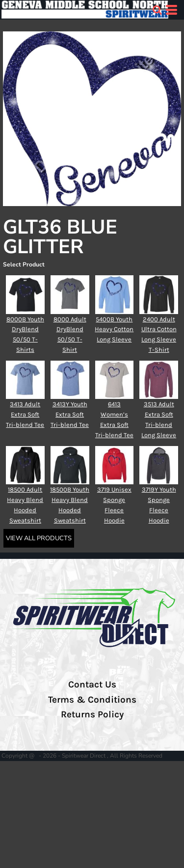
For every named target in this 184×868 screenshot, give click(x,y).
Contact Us (92, 684)
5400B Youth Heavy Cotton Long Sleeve (114, 329)
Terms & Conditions (92, 700)
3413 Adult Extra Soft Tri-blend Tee (25, 414)
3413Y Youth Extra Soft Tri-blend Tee (70, 414)
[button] (157, 10)
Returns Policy (92, 714)
